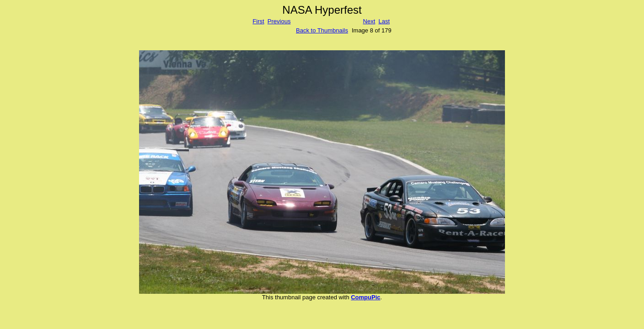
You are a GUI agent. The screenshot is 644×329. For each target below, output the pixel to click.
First (258, 21)
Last (384, 21)
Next (369, 21)
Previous (279, 21)
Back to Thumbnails (322, 30)
